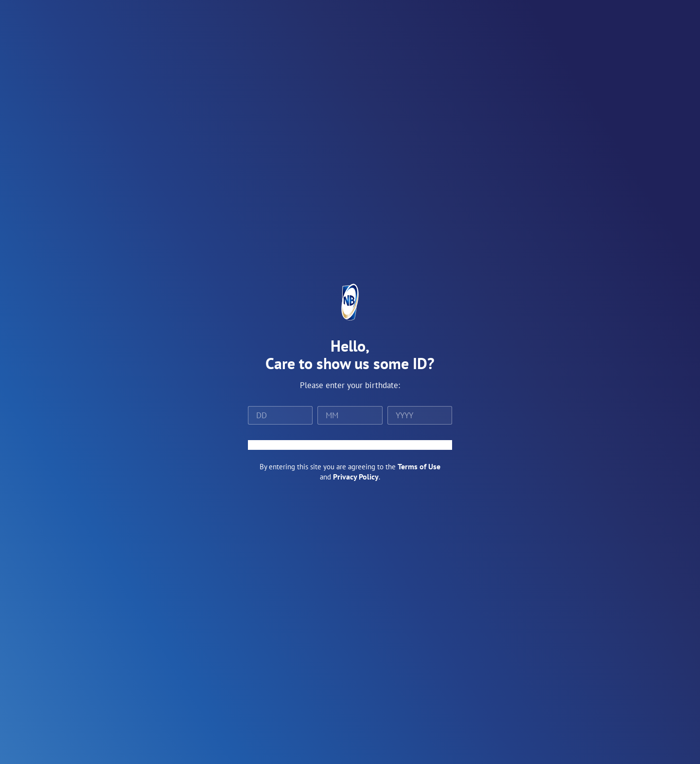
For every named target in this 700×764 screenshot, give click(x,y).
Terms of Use (419, 466)
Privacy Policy (356, 477)
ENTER (350, 445)
